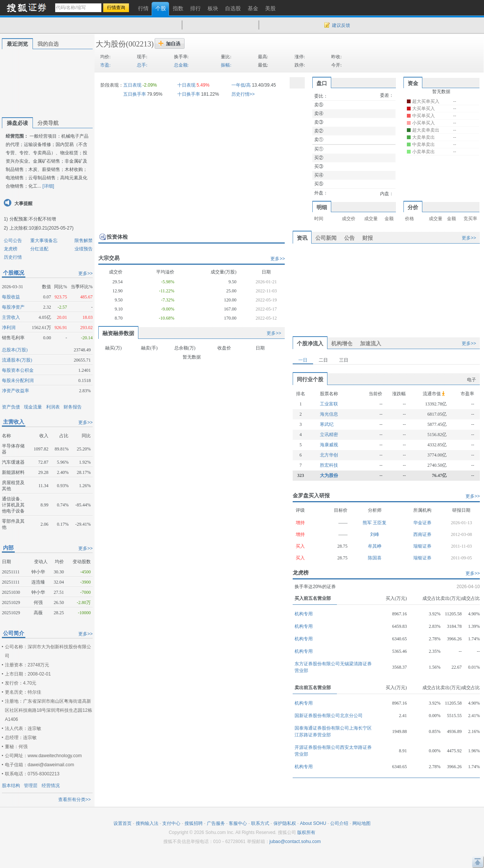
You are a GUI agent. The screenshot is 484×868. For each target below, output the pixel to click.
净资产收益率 (16, 391)
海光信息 (329, 414)
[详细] (48, 186)
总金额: (181, 65)
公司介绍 (339, 823)
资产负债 (11, 407)
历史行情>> (243, 94)
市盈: (105, 65)
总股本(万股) (15, 350)
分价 (413, 207)
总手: (142, 65)
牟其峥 (375, 546)
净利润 (9, 328)
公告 (349, 238)
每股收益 (11, 297)
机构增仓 (342, 343)
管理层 (31, 786)
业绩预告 (84, 249)
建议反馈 (341, 25)
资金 (413, 83)
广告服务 (216, 823)
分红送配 (39, 249)
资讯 (302, 238)
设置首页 (123, 823)
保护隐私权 (285, 823)
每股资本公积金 (18, 370)
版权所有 (306, 832)
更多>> (85, 273)
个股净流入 (310, 343)
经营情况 (51, 786)
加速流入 (371, 343)
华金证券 (422, 523)
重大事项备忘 (44, 241)
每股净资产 (13, 307)
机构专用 (304, 614)
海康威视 (329, 445)
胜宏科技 (329, 465)
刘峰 (375, 534)
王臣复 (380, 523)
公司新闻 (326, 238)
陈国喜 (375, 558)
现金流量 (33, 407)
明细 (322, 207)
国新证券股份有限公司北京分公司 (329, 716)
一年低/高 (241, 85)
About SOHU (313, 823)
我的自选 (48, 44)
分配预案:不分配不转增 (33, 219)
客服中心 (238, 823)
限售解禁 (84, 241)
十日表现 (186, 85)
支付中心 (171, 823)
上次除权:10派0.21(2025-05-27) (41, 228)
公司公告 (13, 241)
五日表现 (132, 85)
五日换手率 (135, 94)
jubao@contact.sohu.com (295, 842)
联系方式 (260, 823)
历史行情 (13, 257)
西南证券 (422, 534)
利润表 (53, 407)
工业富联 (329, 404)
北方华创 (329, 455)
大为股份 (111, 44)
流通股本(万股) (17, 360)
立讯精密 (329, 435)
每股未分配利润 (18, 380)
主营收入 (11, 317)
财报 (368, 238)
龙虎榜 (11, 249)
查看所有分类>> (74, 800)
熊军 (368, 523)
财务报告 (73, 407)
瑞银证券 (422, 546)
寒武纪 (327, 424)
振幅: (226, 65)
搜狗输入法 (147, 823)
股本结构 (11, 786)
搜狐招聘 (194, 823)
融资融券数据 (118, 333)
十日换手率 (189, 94)
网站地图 (361, 823)
